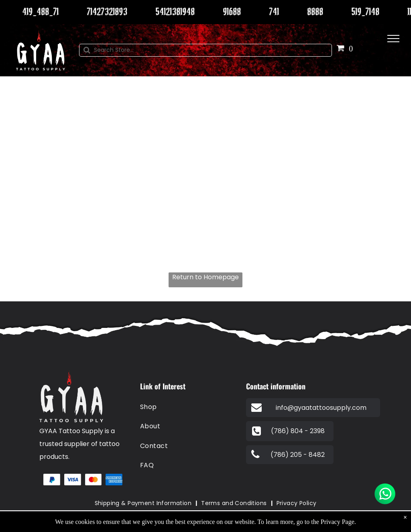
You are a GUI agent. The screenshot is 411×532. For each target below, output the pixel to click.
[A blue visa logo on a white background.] (73, 480)
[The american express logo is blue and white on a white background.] (114, 480)
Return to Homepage (205, 277)
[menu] (393, 39)
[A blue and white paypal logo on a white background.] (52, 480)
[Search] (205, 50)
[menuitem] (188, 407)
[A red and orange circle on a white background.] (94, 480)
